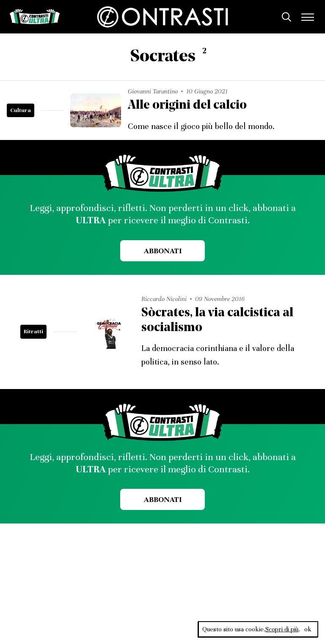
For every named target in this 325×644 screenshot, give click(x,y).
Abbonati (163, 251)
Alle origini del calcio (187, 106)
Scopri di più (282, 629)
